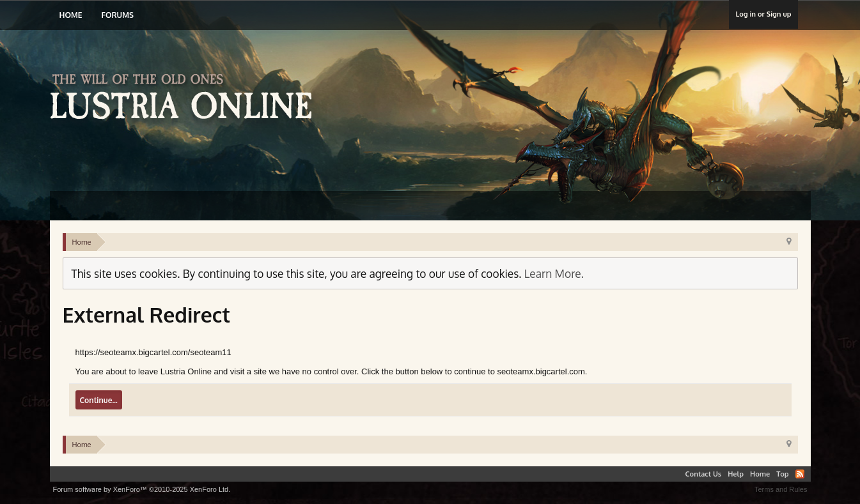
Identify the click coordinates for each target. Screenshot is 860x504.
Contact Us (704, 474)
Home (71, 15)
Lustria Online (186, 98)
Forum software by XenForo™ (142, 489)
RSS (800, 474)
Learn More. (554, 273)
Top (782, 474)
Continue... (99, 400)
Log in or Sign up (763, 14)
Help (736, 474)
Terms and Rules (781, 489)
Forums (117, 15)
